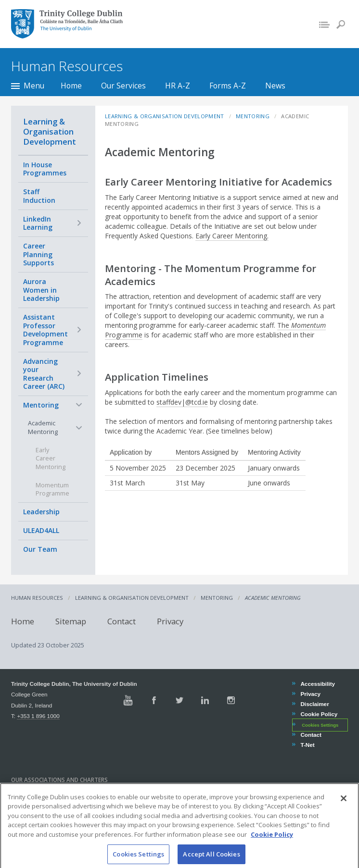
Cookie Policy (319, 714)
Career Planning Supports (38, 254)
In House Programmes (45, 169)
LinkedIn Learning (38, 223)
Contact (122, 621)
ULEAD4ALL (41, 530)
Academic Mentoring (43, 428)
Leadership (41, 512)
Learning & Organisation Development (50, 132)
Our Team (40, 549)
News (275, 86)
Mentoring (41, 405)
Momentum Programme (52, 490)
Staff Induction (39, 196)
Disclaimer (314, 704)
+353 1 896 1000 (38, 716)
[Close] (344, 808)
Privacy (170, 621)
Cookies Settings (320, 725)
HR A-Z (178, 86)
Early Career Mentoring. (232, 236)
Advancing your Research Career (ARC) (44, 374)
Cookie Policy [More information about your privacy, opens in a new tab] (272, 844)
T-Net (307, 745)
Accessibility (317, 684)
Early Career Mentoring (51, 459)
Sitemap (71, 621)
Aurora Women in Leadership (41, 290)
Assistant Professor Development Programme (45, 330)
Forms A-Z (228, 86)
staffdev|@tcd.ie (182, 402)
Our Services (123, 86)
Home (71, 86)
